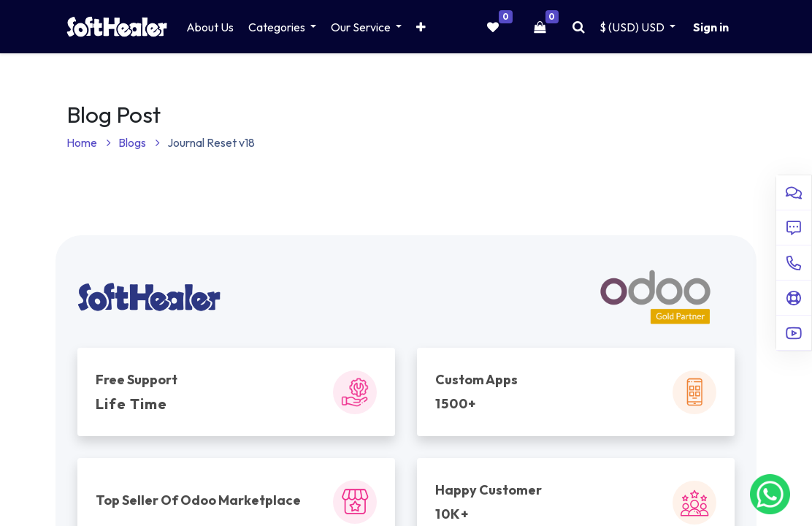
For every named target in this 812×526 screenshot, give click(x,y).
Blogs (139, 142)
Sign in (711, 27)
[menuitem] (210, 27)
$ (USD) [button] (633, 27)
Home (89, 142)
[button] (421, 27)
